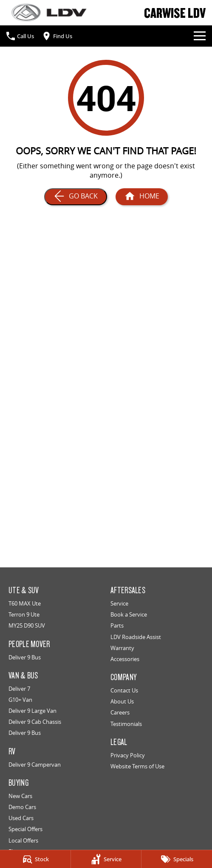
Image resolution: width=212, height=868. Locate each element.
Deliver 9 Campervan (35, 765)
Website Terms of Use (137, 766)
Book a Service (129, 614)
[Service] (106, 859)
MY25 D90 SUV (27, 625)
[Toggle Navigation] (200, 36)
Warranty (122, 648)
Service (119, 603)
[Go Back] (76, 197)
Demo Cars (22, 807)
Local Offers (23, 840)
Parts (117, 625)
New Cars (20, 796)
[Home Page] (49, 13)
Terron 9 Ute (24, 614)
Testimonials (126, 724)
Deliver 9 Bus (25, 657)
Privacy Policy (128, 755)
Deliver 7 (19, 689)
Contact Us (124, 690)
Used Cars (21, 818)
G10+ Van (20, 700)
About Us (122, 701)
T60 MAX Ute (25, 603)
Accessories (125, 659)
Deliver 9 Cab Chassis (35, 722)
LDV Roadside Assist (136, 637)
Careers (120, 712)
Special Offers (25, 829)
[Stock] (35, 859)
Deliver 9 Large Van (33, 711)
